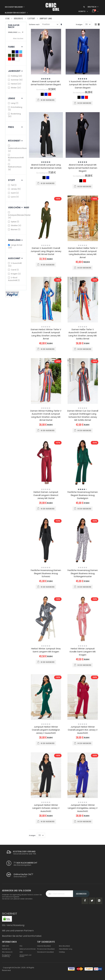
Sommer (16, 80)
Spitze (14, 222)
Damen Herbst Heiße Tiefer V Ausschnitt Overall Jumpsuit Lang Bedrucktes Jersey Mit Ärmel (83, 253)
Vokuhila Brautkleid (44, 946)
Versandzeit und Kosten (25, 956)
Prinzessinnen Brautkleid (46, 949)
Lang (13, 103)
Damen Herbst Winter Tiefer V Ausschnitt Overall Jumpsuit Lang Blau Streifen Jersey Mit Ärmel (46, 334)
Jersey (15, 189)
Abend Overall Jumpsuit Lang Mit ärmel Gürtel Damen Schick (46, 166)
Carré (14, 270)
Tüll (13, 185)
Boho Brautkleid (64, 946)
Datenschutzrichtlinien (28, 949)
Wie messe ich (7, 952)
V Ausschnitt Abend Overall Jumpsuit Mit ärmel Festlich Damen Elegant (83, 85)
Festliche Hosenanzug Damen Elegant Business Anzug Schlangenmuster (83, 573)
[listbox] (46, 95)
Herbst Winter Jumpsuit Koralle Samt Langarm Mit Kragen (83, 652)
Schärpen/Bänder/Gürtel (19, 215)
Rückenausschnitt (16, 158)
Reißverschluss (15, 167)
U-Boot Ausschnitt (14, 279)
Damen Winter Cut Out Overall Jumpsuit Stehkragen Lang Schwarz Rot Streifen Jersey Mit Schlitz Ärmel (83, 415)
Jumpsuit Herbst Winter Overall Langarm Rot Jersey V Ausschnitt (83, 730)
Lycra (14, 197)
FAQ (21, 946)
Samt (14, 193)
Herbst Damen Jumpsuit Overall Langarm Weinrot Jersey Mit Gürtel (46, 495)
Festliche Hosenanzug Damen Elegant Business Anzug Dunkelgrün (83, 495)
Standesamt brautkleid (45, 952)
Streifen (15, 225)
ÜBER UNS (5, 946)
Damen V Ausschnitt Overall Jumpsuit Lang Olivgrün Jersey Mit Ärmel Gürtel (46, 251)
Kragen (15, 274)
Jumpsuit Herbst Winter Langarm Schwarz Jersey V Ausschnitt (46, 808)
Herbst (15, 84)
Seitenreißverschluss (17, 149)
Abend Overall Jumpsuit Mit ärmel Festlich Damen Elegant (46, 83)
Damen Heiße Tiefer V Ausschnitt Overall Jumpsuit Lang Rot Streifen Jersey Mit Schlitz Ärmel (83, 334)
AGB (21, 952)
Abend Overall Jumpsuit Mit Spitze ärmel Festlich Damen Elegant (83, 168)
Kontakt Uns (6, 949)
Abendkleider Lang (66, 949)
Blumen (14, 229)
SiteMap (62, 952)
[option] (42, 94)
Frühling (15, 76)
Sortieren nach (34, 25)
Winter (15, 88)
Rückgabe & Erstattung (6, 956)
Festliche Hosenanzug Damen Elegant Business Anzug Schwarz (46, 573)
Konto (82, 11)
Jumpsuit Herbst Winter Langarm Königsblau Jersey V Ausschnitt (83, 808)
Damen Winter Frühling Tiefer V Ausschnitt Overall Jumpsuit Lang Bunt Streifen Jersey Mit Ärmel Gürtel (46, 415)
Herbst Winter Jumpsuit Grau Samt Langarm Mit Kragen (46, 650)
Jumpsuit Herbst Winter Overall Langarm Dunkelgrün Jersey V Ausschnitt (46, 730)
